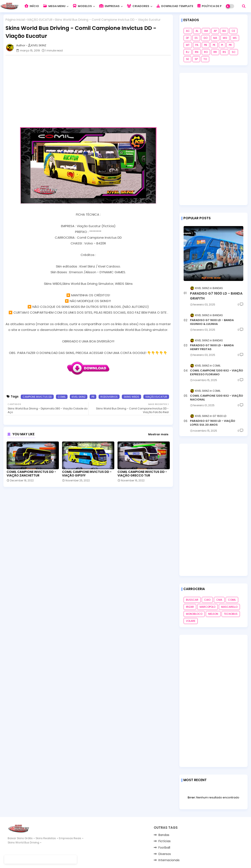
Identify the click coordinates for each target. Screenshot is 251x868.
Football (164, 848)
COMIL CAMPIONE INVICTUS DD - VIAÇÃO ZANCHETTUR (31, 474)
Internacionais (169, 860)
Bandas (164, 835)
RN (197, 52)
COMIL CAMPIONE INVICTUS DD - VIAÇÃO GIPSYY (87, 474)
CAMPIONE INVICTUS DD (37, 397)
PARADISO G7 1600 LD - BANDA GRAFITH (216, 296)
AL (197, 31)
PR (93, 397)
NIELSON (213, 614)
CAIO (207, 600)
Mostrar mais (158, 434)
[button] (244, 6)
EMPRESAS (109, 6)
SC (234, 52)
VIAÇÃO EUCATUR (40, 20)
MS (235, 38)
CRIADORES (138, 6)
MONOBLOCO (194, 614)
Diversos (165, 854)
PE (214, 45)
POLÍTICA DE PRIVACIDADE (218, 6)
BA (224, 31)
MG (225, 38)
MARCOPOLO (207, 607)
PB (206, 45)
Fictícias (165, 841)
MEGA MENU (54, 6)
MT (188, 45)
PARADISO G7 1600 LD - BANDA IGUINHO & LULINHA (212, 322)
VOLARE (191, 621)
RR (215, 52)
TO (205, 59)
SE (187, 59)
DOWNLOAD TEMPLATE (175, 6)
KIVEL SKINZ (79, 397)
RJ (188, 52)
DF (187, 38)
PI (222, 45)
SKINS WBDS (131, 397)
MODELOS (82, 6)
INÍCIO (32, 6)
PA (197, 45)
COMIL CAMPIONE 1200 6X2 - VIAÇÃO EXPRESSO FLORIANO (217, 373)
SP (196, 59)
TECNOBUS (231, 614)
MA (215, 38)
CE (233, 31)
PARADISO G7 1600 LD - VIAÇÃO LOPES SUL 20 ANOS (213, 423)
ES (196, 38)
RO (206, 52)
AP (215, 31)
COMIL (62, 397)
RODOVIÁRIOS (109, 397)
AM (206, 31)
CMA (219, 600)
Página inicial (15, 20)
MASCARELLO (229, 607)
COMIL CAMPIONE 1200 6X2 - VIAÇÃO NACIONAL (217, 398)
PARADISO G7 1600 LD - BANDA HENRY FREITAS (212, 347)
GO (205, 38)
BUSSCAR (192, 600)
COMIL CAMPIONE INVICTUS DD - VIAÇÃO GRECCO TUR (142, 474)
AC (188, 31)
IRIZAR (190, 607)
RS (224, 52)
